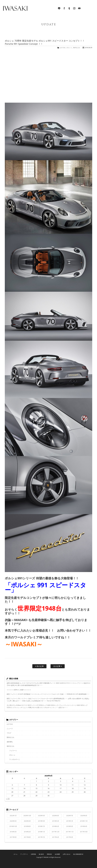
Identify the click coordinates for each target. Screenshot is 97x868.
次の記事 (58, 666)
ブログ (9, 733)
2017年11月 (70, 832)
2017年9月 (13, 837)
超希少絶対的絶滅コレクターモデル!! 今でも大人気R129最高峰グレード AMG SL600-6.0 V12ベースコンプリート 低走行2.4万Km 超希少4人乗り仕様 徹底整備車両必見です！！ (48, 684)
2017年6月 (56, 837)
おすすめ (63, 48)
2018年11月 (84, 821)
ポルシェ (69, 48)
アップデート (24, 854)
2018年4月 (84, 826)
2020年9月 (41, 816)
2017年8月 (27, 837)
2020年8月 (56, 816)
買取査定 (49, 854)
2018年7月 (41, 826)
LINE (59, 9)
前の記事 (39, 666)
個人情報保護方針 (78, 854)
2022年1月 (13, 816)
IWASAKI (15, 9)
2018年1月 (41, 832)
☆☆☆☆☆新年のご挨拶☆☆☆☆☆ (19, 690)
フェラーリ (13, 751)
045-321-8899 (84, 9)
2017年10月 (84, 832)
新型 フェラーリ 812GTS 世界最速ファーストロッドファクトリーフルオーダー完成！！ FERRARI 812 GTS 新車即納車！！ (48, 694)
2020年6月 (84, 816)
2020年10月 (27, 816)
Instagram (74, 9)
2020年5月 (13, 821)
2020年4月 (27, 821)
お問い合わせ (67, 854)
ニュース (10, 729)
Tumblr (69, 9)
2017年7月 (41, 837)
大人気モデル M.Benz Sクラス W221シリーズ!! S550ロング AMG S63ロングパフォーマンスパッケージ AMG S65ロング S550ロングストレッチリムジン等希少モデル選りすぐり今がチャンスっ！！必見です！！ (47, 706)
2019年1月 (70, 821)
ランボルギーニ (15, 759)
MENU (91, 9)
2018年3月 (13, 832)
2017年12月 (56, 832)
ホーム (16, 854)
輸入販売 (41, 854)
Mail (79, 9)
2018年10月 (13, 826)
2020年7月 (70, 816)
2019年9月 (41, 821)
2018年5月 (70, 826)
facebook (64, 9)
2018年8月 (27, 826)
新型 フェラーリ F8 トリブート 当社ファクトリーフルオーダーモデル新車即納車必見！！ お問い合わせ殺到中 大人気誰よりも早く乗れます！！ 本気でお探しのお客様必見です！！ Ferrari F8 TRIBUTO (48, 700)
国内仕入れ (10, 737)
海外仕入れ (77, 48)
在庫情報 (33, 854)
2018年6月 (56, 826)
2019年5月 (56, 821)
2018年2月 (27, 832)
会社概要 (57, 854)
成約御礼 (10, 742)
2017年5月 (70, 837)
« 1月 (8, 799)
